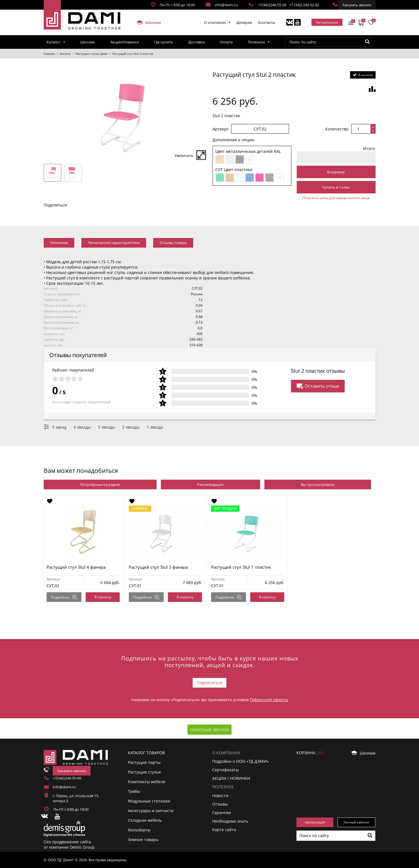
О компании (215, 22)
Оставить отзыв (318, 386)
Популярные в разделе (100, 484)
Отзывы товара (173, 243)
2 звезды (131, 427)
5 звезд (59, 427)
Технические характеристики (114, 243)
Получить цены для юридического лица (336, 198)
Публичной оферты (269, 700)
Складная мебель (145, 820)
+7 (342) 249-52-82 (304, 5)
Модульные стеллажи (149, 801)
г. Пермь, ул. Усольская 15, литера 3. (76, 798)
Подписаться (210, 683)
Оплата (226, 42)
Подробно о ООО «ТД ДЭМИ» (240, 761)
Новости (220, 795)
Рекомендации (210, 484)
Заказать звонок (357, 5)
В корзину (336, 172)
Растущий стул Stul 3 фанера (159, 567)
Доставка (196, 42)
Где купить (164, 42)
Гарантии (222, 813)
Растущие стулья (144, 772)
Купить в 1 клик (336, 187)
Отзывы (220, 804)
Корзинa (310, 753)
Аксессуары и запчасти (151, 811)
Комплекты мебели (147, 782)
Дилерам (244, 22)
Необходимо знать (230, 821)
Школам (149, 22)
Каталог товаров (146, 753)
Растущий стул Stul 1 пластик (241, 567)
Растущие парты (144, 762)
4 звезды (82, 427)
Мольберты (139, 830)
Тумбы (134, 791)
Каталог (53, 42)
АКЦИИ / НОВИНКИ (231, 778)
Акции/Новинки (125, 42)
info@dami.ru (226, 5)
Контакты (267, 22)
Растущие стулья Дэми (92, 54)
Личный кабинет (356, 822)
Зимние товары (143, 839)
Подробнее (64, 597)
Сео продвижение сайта (67, 842)
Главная (49, 54)
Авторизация (327, 22)
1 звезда (155, 427)
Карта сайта (224, 830)
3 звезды (107, 427)
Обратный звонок (210, 730)
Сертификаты (226, 770)
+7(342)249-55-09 (272, 5)
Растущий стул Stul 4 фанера (76, 567)
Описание (59, 243)
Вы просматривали (318, 484)
